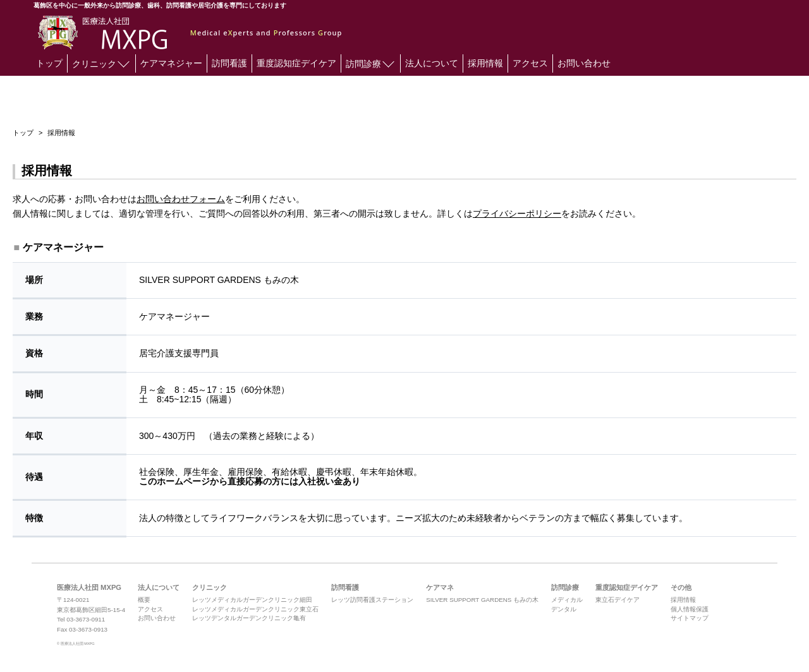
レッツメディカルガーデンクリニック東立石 (255, 609)
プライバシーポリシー (517, 213)
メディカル (567, 600)
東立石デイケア (617, 600)
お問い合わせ (584, 63)
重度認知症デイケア (296, 63)
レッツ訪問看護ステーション (372, 600)
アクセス (530, 63)
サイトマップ (690, 618)
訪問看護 (229, 63)
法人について (432, 63)
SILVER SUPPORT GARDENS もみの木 (482, 600)
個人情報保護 (690, 609)
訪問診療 (370, 62)
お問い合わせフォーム (181, 199)
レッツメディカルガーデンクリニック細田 (252, 600)
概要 (144, 600)
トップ (49, 63)
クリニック (101, 62)
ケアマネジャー (171, 63)
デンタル (564, 609)
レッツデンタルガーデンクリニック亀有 (249, 618)
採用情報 (485, 63)
